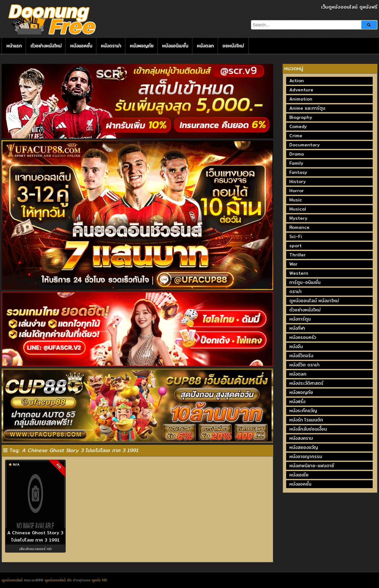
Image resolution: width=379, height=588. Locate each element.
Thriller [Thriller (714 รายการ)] (298, 255)
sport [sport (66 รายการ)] (295, 246)
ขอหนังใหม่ (233, 46)
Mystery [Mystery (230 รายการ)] (298, 218)
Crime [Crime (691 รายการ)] (296, 136)
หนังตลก (205, 46)
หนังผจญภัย (142, 46)
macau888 (34, 580)
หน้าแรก (14, 46)
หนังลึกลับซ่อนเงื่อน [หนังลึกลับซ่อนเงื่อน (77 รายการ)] (308, 429)
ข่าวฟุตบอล (82, 580)
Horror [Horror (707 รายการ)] (297, 191)
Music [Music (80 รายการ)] (296, 200)
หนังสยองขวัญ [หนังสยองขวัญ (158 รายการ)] (304, 447)
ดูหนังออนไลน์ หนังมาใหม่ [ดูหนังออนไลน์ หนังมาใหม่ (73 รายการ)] (314, 301)
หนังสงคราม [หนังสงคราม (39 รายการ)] (301, 438)
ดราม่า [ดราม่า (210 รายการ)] (295, 291)
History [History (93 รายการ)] (298, 181)
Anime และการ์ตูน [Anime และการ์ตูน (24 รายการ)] (307, 108)
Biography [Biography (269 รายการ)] (301, 117)
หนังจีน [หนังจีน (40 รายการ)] (296, 346)
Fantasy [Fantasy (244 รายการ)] (298, 172)
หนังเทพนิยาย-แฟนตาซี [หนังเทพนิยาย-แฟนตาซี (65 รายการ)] (312, 466)
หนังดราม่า (111, 46)
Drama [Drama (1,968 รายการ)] (297, 154)
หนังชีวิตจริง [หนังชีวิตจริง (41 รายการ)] (301, 356)
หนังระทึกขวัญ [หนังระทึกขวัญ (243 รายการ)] (303, 411)
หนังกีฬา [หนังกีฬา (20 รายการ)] (297, 328)
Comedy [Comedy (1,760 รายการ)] (298, 126)
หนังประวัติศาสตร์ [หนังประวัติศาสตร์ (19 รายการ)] (306, 383)
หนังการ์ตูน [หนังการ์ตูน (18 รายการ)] (300, 319)
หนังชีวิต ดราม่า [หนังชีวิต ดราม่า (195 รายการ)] (304, 365)
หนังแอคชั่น (81, 46)
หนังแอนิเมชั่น (175, 46)
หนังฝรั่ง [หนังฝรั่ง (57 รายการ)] (297, 401)
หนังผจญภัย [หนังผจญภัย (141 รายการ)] (301, 392)
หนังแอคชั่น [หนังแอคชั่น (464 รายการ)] (300, 484)
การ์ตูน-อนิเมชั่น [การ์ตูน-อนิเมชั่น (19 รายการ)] (305, 282)
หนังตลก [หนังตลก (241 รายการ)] (298, 374)
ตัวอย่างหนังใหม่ (46, 46)
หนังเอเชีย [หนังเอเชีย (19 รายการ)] (299, 475)
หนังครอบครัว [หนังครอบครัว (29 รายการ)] (303, 337)
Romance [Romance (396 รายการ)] (299, 227)
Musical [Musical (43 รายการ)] (298, 209)
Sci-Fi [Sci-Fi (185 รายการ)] (296, 236)
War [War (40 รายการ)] (293, 264)
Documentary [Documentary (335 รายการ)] (304, 145)
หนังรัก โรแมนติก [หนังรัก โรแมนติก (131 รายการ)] (306, 420)
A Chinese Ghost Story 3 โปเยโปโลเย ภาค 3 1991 (35, 536)
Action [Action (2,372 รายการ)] (297, 81)
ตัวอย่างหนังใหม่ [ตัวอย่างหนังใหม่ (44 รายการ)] (305, 310)
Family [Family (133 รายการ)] (296, 163)
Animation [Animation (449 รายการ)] (301, 99)
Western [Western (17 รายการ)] (299, 273)
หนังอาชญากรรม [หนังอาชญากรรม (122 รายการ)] (306, 456)
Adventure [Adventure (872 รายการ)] (301, 90)
